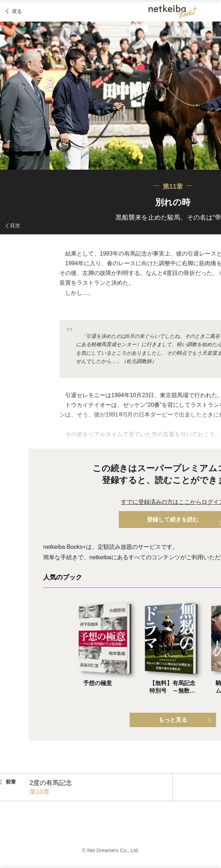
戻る (17, 11)
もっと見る (173, 720)
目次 (15, 225)
